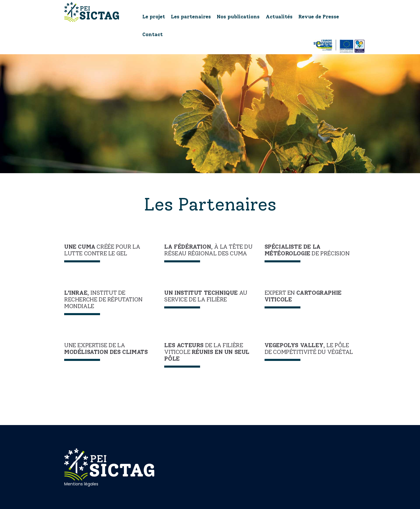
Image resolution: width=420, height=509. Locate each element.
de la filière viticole (207, 352)
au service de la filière (206, 296)
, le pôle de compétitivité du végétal (309, 349)
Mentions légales (81, 484)
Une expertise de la (106, 349)
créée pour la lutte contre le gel (102, 250)
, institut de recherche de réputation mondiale (103, 300)
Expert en (303, 296)
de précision (307, 250)
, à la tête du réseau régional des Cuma (208, 250)
